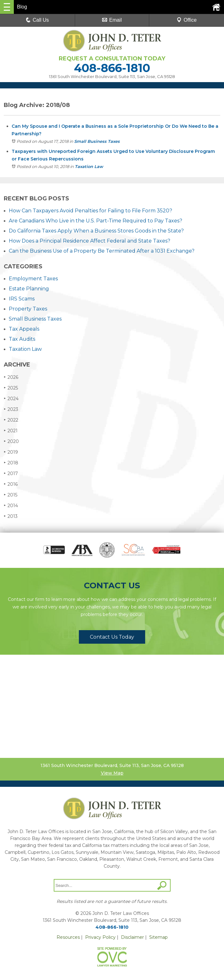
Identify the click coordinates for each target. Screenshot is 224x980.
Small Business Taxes (97, 141)
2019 (11, 452)
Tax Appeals (24, 329)
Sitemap (158, 937)
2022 (11, 420)
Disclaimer (132, 937)
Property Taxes (28, 309)
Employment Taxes (33, 279)
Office (187, 20)
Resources (68, 937)
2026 (11, 377)
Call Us (37, 20)
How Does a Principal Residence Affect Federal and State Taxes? (90, 241)
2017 (11, 473)
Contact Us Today (112, 637)
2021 (11, 431)
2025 (11, 388)
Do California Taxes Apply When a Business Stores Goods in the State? (96, 231)
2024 (11, 398)
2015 (11, 495)
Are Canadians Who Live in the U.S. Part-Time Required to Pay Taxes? (96, 221)
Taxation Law (89, 166)
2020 (11, 441)
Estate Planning (29, 289)
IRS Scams (22, 299)
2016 (11, 484)
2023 (11, 409)
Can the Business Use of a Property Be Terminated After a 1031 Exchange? (102, 251)
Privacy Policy (100, 937)
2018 (11, 463)
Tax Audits (22, 339)
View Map (112, 773)
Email (112, 20)
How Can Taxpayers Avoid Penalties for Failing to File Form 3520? (90, 211)
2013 (11, 516)
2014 (11, 505)
